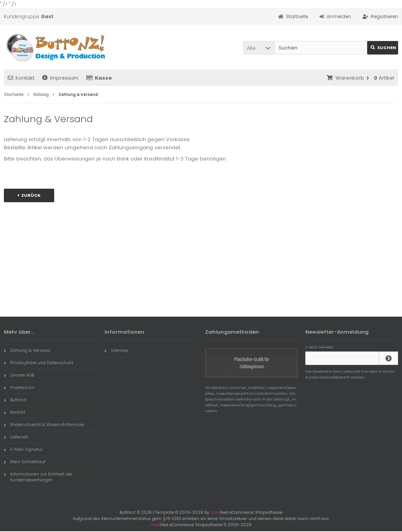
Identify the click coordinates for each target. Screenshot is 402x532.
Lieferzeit (16, 437)
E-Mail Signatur (23, 449)
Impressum (60, 78)
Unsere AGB (19, 375)
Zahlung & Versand (27, 350)
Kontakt (21, 78)
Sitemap (116, 350)
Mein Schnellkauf (25, 462)
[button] (259, 48)
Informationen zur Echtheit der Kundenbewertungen (38, 477)
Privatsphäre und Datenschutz (39, 363)
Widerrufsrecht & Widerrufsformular (44, 425)
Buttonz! (15, 400)
